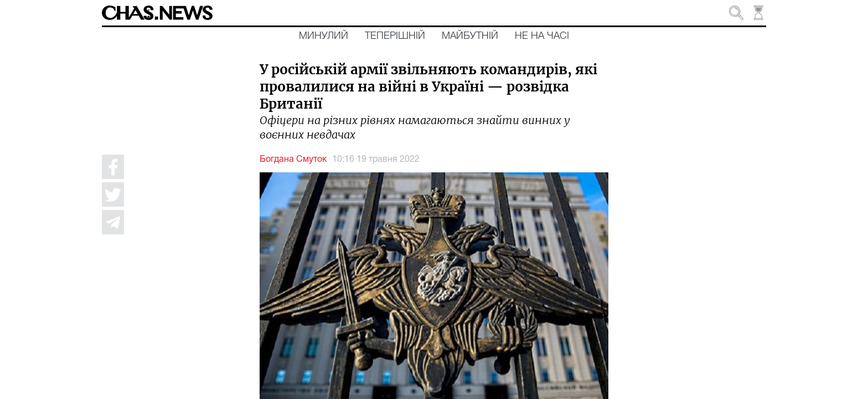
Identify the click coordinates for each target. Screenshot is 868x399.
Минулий (324, 36)
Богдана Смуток (293, 160)
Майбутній (470, 36)
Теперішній (395, 36)
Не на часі (542, 36)
